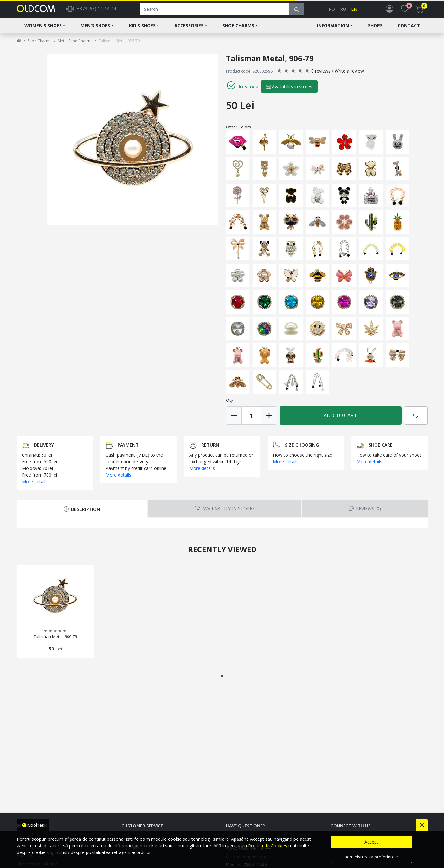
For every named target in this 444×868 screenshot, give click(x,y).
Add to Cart (340, 421)
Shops (375, 31)
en (354, 12)
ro (332, 12)
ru (343, 12)
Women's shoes (43, 31)
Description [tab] (82, 514)
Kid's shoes (142, 31)
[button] (222, 681)
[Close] (422, 825)
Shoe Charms (238, 31)
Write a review (349, 76)
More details (35, 487)
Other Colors (238, 132)
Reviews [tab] (365, 514)
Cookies (33, 825)
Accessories (189, 31)
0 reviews (321, 76)
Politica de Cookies (268, 846)
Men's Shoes (95, 31)
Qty (229, 405)
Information (333, 31)
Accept (371, 842)
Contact (409, 31)
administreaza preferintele (371, 857)
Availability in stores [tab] (225, 514)
